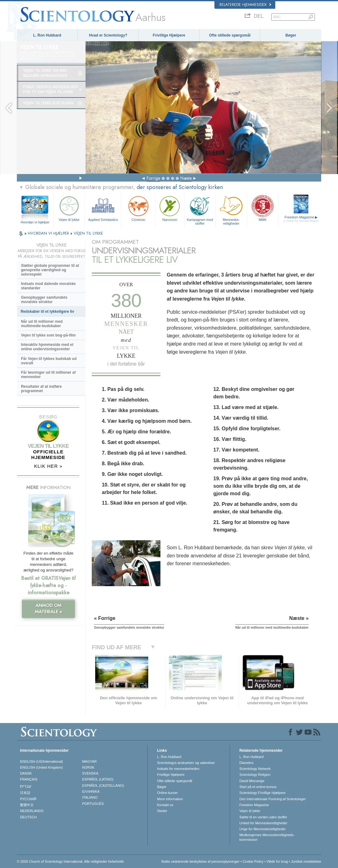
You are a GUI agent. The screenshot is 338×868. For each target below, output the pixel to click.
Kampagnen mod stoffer (200, 210)
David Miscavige (252, 781)
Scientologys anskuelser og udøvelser (186, 763)
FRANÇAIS (29, 779)
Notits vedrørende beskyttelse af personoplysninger (201, 861)
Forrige (153, 178)
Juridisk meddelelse (306, 861)
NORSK (88, 767)
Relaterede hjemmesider (245, 5)
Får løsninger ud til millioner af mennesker (48, 375)
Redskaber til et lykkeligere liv (47, 312)
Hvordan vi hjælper (35, 222)
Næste (186, 178)
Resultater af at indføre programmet (41, 389)
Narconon (170, 208)
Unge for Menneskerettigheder (263, 829)
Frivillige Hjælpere (169, 35)
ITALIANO (90, 797)
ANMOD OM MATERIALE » (49, 609)
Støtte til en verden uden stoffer (263, 817)
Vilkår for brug (277, 861)
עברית (26, 786)
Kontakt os (165, 805)
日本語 (25, 793)
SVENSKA (90, 773)
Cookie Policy (253, 861)
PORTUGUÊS (93, 804)
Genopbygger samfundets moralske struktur (44, 300)
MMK (263, 208)
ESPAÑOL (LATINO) (98, 779)
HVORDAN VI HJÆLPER (49, 233)
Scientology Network (255, 769)
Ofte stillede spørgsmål (230, 35)
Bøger (291, 35)
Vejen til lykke (69, 208)
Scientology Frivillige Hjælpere (262, 793)
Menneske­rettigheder (231, 210)
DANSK (26, 773)
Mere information (170, 799)
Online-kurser (167, 793)
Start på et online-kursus (258, 787)
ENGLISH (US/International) (42, 761)
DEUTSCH (28, 817)
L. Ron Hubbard (47, 35)
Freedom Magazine (301, 219)
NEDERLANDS (32, 811)
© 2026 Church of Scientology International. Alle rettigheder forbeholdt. (71, 861)
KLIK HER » (48, 466)
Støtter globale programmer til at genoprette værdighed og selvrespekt (50, 270)
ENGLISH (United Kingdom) (41, 767)
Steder (162, 811)
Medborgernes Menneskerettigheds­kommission (267, 837)
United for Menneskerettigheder (263, 823)
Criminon (138, 208)
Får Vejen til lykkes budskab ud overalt (49, 361)
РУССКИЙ (28, 799)
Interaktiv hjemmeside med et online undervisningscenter (47, 347)
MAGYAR (89, 761)
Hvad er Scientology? (108, 35)
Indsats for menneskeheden (178, 769)
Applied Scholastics (103, 208)
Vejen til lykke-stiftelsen (48, 103)
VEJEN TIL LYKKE (88, 233)
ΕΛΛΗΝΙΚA (91, 791)
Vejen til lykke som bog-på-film (48, 335)
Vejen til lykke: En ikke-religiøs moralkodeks (46, 73)
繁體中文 (27, 805)
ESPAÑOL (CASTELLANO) (103, 786)
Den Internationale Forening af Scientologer (273, 799)
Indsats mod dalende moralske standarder (48, 286)
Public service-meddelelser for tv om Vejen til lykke (50, 89)
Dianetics (246, 763)
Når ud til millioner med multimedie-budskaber (42, 324)
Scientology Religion (255, 775)
